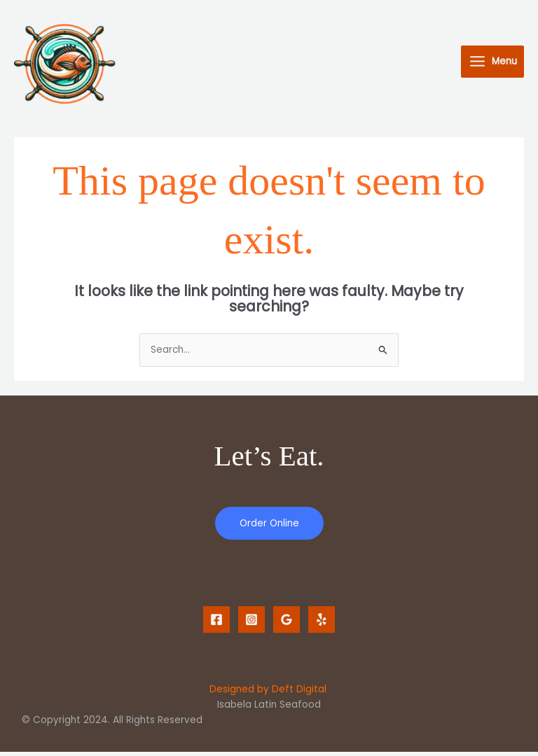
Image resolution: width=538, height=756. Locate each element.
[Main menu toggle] (492, 64)
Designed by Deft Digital (268, 693)
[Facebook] (216, 623)
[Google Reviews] (287, 623)
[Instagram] (251, 623)
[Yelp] (322, 623)
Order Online (269, 527)
